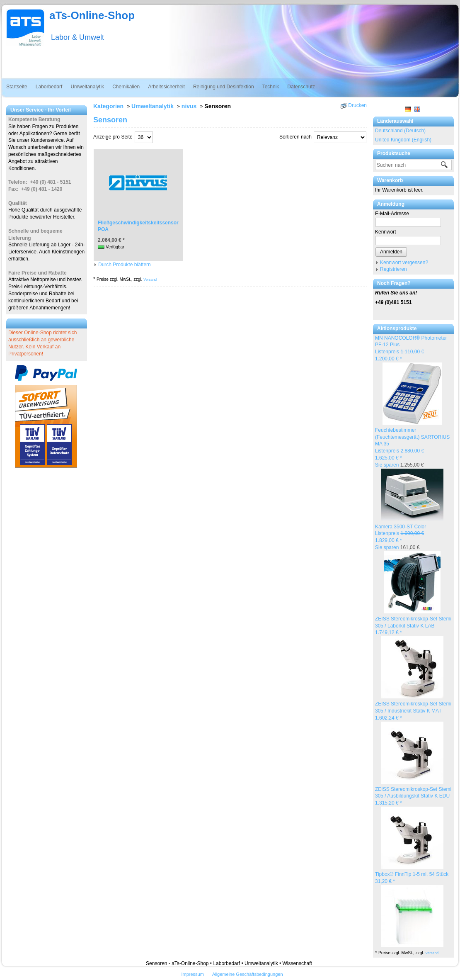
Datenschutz (301, 87)
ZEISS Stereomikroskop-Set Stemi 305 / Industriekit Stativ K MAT (413, 711)
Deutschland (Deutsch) (400, 131)
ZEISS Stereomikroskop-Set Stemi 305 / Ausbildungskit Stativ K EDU (413, 796)
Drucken (357, 105)
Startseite (17, 87)
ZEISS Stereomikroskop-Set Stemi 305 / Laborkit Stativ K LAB (413, 626)
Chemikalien (126, 87)
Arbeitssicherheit (166, 87)
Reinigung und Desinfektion (224, 87)
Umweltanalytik (87, 87)
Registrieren (393, 269)
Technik (271, 87)
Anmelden (391, 252)
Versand (432, 953)
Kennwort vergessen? (404, 263)
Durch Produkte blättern (125, 265)
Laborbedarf (49, 87)
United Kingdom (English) (403, 140)
